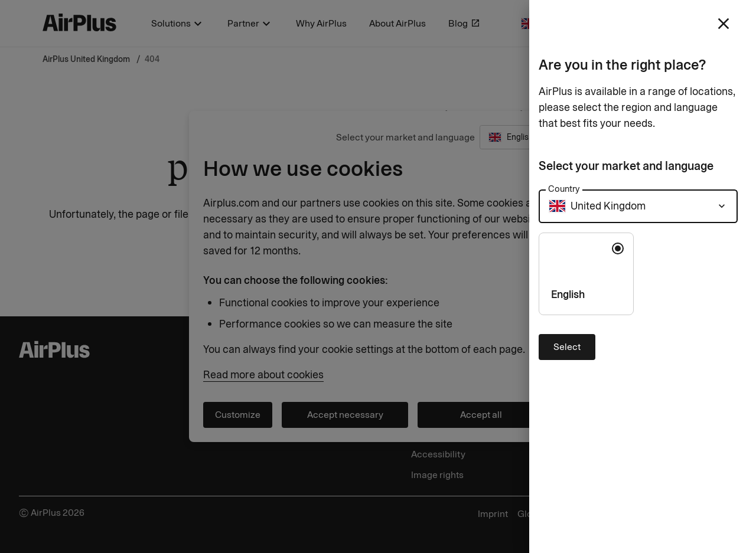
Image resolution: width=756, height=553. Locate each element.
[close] (724, 24)
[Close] (378, 276)
